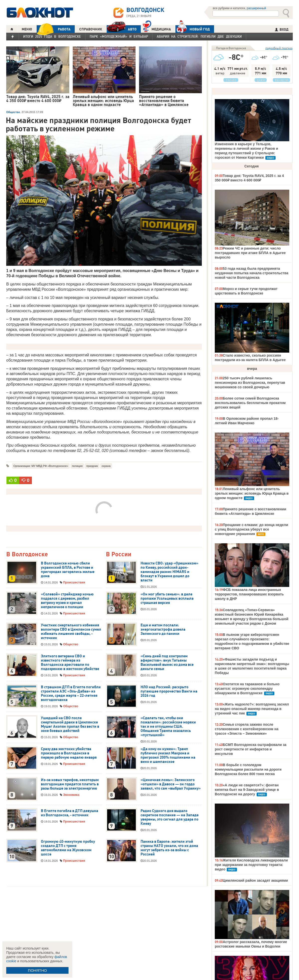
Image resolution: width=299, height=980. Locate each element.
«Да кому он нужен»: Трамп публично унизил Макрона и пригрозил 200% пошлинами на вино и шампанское (168, 755)
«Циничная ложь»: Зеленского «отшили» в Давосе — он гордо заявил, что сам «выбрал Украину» (171, 784)
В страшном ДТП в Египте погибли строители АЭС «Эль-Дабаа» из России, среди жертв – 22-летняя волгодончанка (71, 693)
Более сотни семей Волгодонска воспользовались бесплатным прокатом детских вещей (250, 403)
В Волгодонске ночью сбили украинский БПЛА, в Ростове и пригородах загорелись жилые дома (68, 570)
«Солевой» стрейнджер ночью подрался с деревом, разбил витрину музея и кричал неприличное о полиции (67, 601)
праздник (92, 466)
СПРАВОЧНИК (91, 29)
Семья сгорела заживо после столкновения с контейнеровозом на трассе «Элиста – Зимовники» (247, 729)
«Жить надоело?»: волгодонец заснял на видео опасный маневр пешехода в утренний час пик (252, 709)
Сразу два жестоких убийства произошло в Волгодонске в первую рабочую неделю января (69, 753)
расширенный (256, 8)
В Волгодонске (27, 554)
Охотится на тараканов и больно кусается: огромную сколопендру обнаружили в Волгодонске (247, 689)
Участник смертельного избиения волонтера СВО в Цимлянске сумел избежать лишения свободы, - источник (71, 631)
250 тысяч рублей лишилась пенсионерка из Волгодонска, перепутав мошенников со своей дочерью (250, 383)
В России (119, 554)
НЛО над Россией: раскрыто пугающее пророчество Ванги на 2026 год (169, 691)
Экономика (71, 795)
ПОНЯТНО (37, 970)
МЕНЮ (27, 29)
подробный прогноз (279, 48)
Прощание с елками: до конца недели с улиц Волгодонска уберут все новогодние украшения (251, 529)
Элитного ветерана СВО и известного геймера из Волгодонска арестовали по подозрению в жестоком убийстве (70, 662)
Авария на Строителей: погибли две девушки (199, 36)
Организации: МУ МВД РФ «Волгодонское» (41, 466)
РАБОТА (54, 29)
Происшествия (74, 582)
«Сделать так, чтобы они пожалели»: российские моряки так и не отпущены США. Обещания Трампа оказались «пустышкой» (168, 726)
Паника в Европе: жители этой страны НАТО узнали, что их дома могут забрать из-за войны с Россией (169, 848)
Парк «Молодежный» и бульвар (119, 36)
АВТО (122, 29)
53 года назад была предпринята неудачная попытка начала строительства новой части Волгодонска (252, 273)
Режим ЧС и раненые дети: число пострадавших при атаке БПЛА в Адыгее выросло (250, 253)
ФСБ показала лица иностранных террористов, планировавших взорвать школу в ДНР (249, 594)
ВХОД (282, 29)
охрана (106, 466)
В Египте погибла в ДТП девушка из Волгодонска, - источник (70, 813)
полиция (77, 466)
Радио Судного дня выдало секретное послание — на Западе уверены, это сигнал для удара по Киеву (170, 817)
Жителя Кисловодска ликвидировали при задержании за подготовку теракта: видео (251, 865)
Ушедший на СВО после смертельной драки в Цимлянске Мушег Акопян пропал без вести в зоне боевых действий (70, 724)
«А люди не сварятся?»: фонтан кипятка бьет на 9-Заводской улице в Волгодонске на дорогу (247, 790)
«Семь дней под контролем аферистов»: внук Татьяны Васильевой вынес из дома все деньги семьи (167, 662)
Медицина (157, 29)
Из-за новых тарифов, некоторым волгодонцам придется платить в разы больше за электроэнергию (70, 784)
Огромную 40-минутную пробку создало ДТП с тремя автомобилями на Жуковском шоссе (68, 848)
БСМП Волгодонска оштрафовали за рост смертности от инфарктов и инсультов (251, 749)
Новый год (193, 29)
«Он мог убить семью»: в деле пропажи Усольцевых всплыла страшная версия (167, 598)
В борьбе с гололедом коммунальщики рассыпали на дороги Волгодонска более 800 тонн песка (248, 769)
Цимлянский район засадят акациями (255, 880)
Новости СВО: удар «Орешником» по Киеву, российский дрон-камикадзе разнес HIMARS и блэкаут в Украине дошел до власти (169, 572)
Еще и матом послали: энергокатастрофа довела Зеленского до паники (163, 629)
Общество (13, 112)
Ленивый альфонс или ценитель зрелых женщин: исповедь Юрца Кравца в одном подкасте (252, 493)
